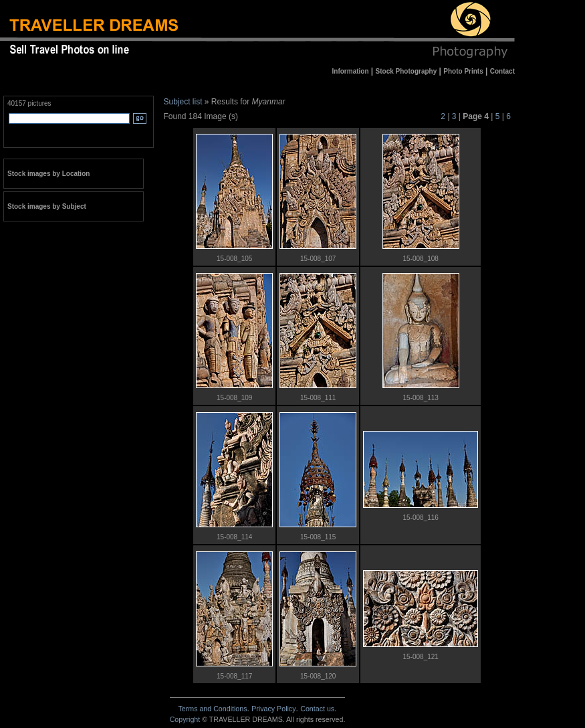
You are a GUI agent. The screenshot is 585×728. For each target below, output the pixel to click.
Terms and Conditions (212, 709)
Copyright (185, 719)
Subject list (183, 102)
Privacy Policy (273, 709)
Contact (317, 709)
